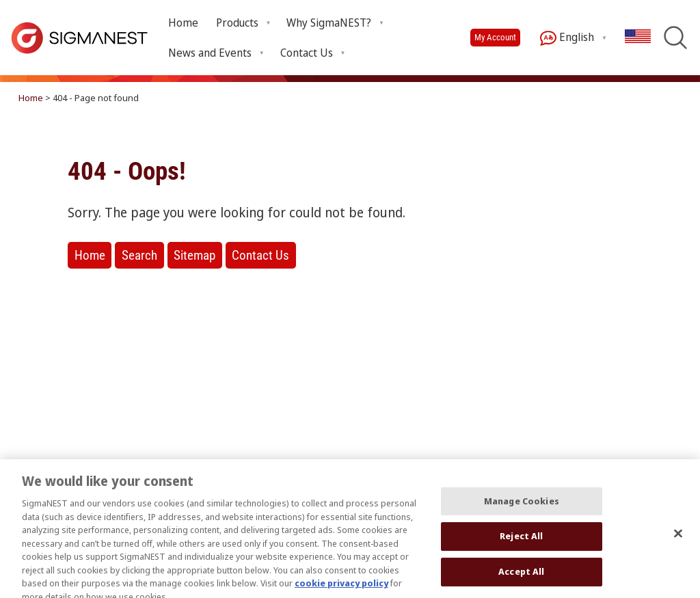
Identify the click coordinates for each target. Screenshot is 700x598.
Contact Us (260, 255)
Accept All (521, 578)
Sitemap (194, 255)
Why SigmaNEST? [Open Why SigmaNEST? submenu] (329, 23)
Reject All (521, 543)
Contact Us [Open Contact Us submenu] (307, 53)
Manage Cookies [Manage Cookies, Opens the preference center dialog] (522, 507)
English (567, 38)
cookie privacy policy (341, 590)
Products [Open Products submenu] (237, 23)
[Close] (678, 540)
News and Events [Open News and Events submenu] (210, 53)
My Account (495, 37)
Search (139, 255)
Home (183, 23)
